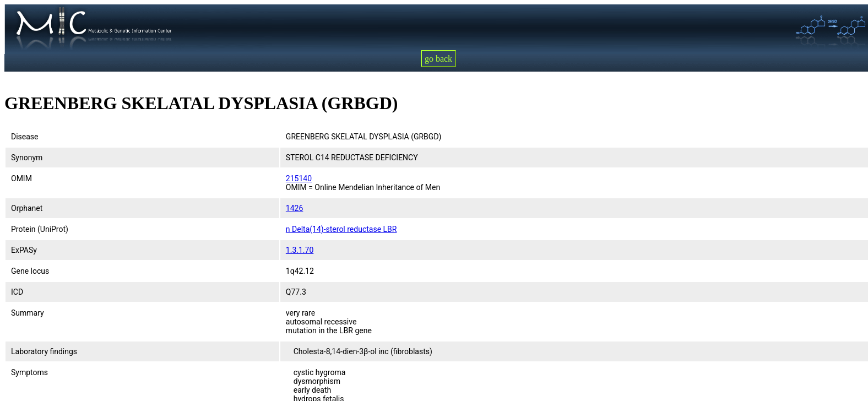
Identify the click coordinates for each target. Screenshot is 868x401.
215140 (299, 178)
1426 (294, 208)
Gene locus (30, 271)
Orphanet (27, 208)
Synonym (27, 158)
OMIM (21, 178)
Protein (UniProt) (40, 229)
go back (438, 59)
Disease (25, 137)
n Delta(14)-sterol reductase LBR (341, 229)
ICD (17, 292)
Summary (28, 313)
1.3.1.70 (300, 250)
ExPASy (24, 250)
